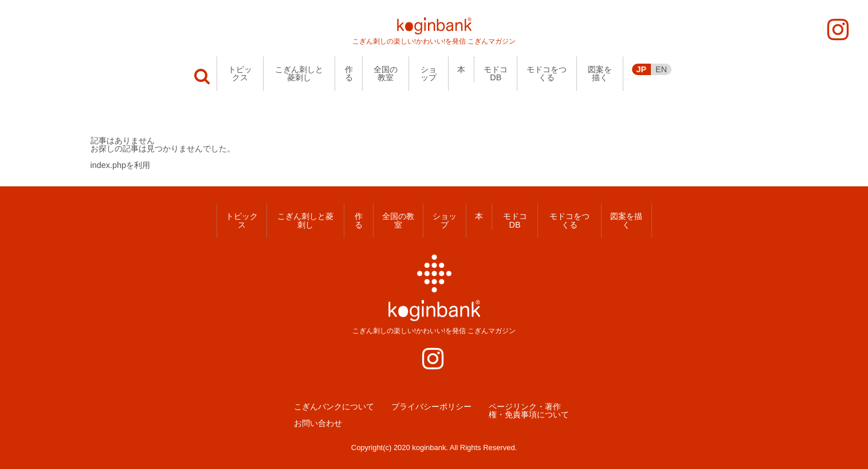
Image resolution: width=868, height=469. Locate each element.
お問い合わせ (318, 423)
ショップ (429, 73)
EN (661, 69)
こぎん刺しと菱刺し (299, 73)
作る (349, 73)
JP (642, 69)
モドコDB (496, 73)
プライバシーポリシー (431, 407)
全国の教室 (386, 73)
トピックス (240, 73)
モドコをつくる (547, 73)
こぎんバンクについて (334, 407)
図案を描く (600, 73)
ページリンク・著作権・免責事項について (529, 411)
